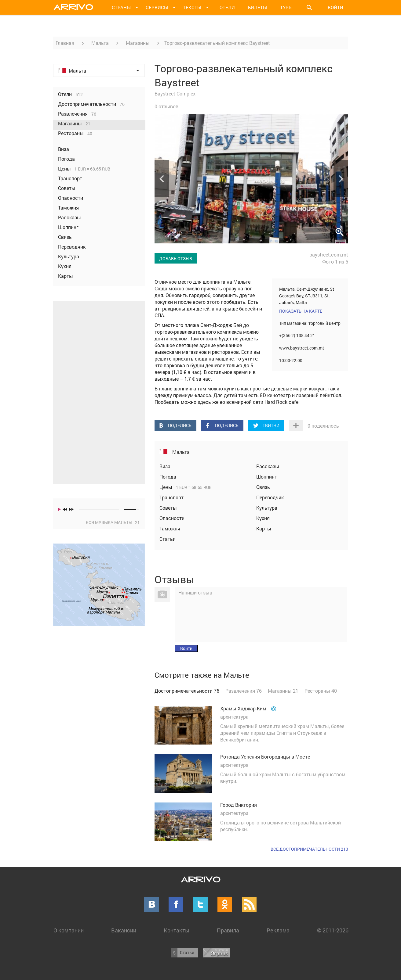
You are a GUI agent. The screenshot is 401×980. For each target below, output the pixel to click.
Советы (168, 508)
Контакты (177, 930)
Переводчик (270, 497)
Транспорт (171, 497)
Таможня (170, 528)
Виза (165, 466)
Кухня (263, 518)
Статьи (168, 539)
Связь (263, 487)
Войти (335, 7)
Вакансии (124, 930)
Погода (168, 477)
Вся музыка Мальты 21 (113, 522)
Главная (65, 43)
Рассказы (268, 466)
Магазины (138, 43)
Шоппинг (266, 477)
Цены (166, 487)
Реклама (278, 930)
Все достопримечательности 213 (309, 849)
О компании (69, 930)
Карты (264, 528)
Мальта (100, 43)
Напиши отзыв (195, 592)
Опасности (172, 518)
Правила (228, 930)
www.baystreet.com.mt (302, 348)
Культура (267, 508)
